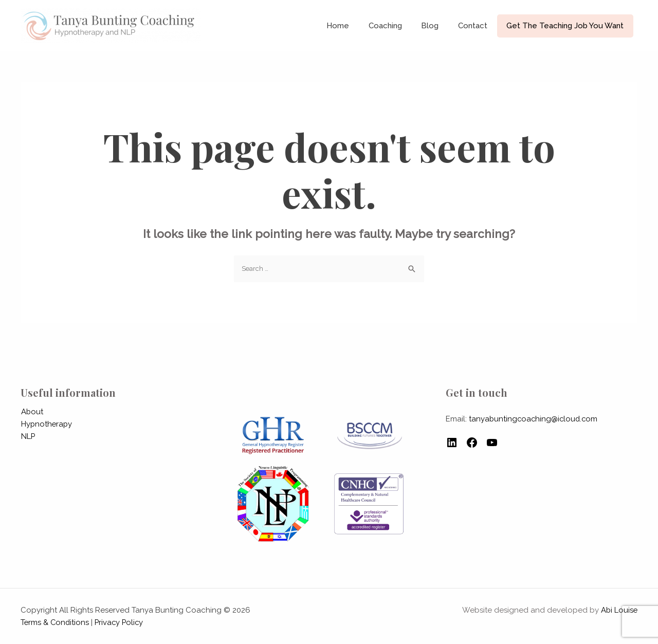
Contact (478, 26)
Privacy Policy (121, 622)
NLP (28, 436)
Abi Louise (619, 610)
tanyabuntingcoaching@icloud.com (535, 419)
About (32, 412)
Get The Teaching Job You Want (567, 26)
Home (355, 26)
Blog (440, 26)
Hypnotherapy (47, 424)
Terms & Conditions (56, 622)
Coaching (399, 26)
